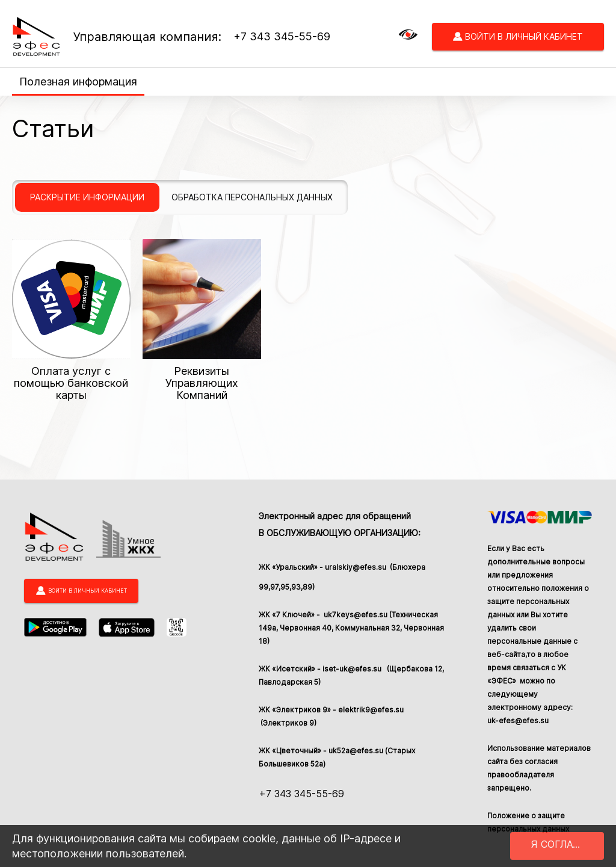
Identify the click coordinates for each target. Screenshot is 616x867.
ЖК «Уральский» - (292, 567)
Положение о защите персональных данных (528, 822)
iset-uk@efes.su (354, 669)
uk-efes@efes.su (518, 720)
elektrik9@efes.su (371, 710)
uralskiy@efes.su (356, 567)
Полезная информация (78, 82)
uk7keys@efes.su (355, 615)
